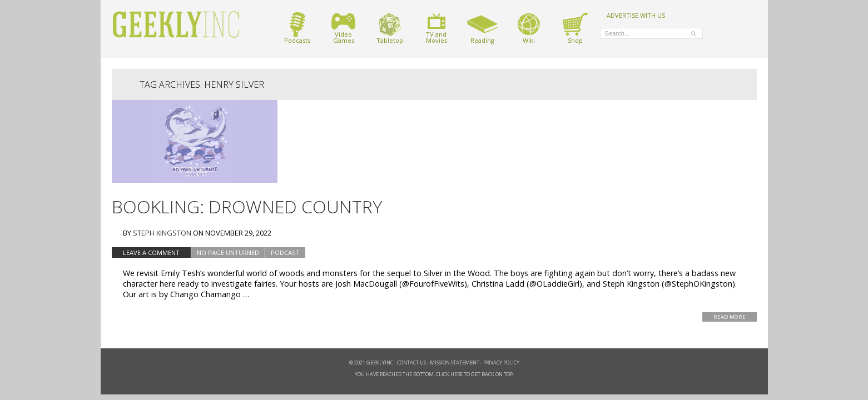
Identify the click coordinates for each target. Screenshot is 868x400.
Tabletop (390, 28)
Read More (730, 317)
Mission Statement (455, 362)
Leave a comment (151, 252)
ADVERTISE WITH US (636, 15)
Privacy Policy (501, 362)
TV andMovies (437, 28)
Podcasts (297, 28)
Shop (575, 28)
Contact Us (411, 362)
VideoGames (343, 28)
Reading (482, 28)
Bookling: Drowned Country (247, 206)
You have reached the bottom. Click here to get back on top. (434, 374)
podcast (285, 252)
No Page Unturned (228, 252)
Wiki (529, 28)
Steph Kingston (162, 233)
